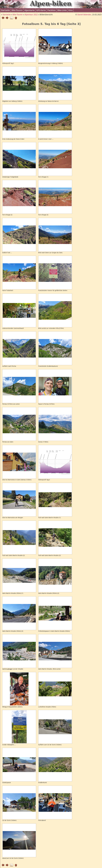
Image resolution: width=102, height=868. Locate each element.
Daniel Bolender (84, 15)
